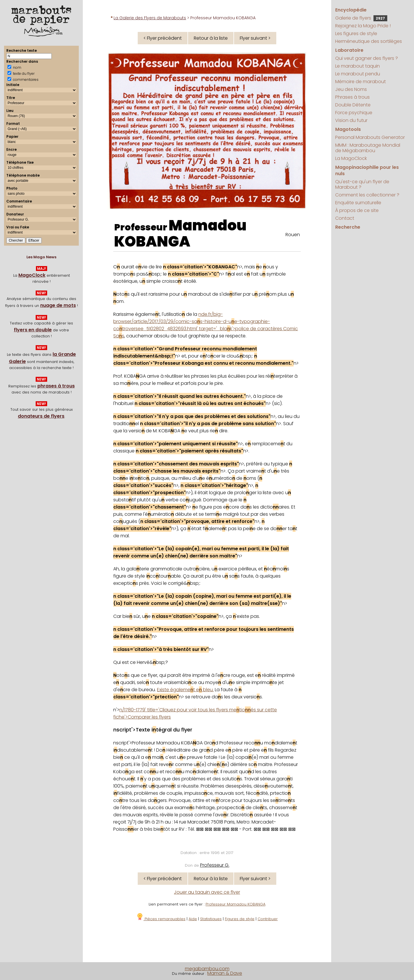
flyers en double (33, 330)
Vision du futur (351, 120)
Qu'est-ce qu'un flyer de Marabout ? (362, 184)
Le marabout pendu (358, 74)
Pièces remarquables (161, 919)
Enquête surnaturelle (358, 203)
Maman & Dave (225, 973)
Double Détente (353, 105)
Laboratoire (349, 50)
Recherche (348, 227)
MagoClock (32, 275)
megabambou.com (207, 969)
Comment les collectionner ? (367, 195)
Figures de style (240, 919)
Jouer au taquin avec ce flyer (207, 892)
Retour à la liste (211, 38)
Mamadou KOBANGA (180, 234)
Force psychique (354, 113)
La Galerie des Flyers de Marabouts (150, 18)
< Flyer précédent (163, 38)
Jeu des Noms (351, 89)
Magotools (348, 129)
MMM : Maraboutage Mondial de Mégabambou (368, 148)
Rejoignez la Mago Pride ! (363, 26)
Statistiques (211, 919)
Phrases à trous (352, 97)
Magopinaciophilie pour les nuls (367, 170)
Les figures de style (356, 34)
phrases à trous (56, 386)
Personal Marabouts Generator (370, 137)
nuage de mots (58, 305)
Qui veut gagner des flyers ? (367, 58)
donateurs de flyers (41, 416)
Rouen (293, 235)
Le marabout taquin (358, 66)
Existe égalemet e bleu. (185, 690)
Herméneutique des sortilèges (369, 41)
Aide (193, 919)
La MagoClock (351, 158)
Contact (345, 218)
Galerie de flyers (361, 18)
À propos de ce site (357, 210)
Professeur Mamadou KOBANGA (235, 904)
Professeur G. (215, 865)
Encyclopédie (351, 10)
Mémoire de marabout (361, 82)
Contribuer (268, 919)
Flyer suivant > (255, 38)
